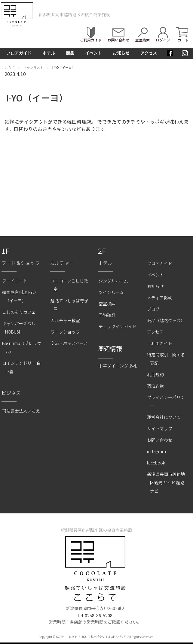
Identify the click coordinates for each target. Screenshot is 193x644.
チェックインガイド (118, 326)
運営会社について (164, 417)
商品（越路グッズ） (166, 320)
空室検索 (107, 304)
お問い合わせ (160, 440)
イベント (93, 53)
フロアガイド (19, 53)
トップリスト (33, 68)
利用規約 (155, 374)
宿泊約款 (155, 386)
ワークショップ (65, 332)
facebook (156, 463)
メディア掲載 (159, 298)
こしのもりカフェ (19, 312)
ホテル (49, 53)
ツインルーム (111, 292)
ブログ (153, 309)
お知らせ (121, 53)
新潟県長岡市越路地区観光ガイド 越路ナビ (166, 482)
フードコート (15, 281)
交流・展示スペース (69, 343)
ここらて (8, 68)
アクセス (149, 53)
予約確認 (107, 315)
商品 (70, 53)
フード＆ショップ (21, 263)
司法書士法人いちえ (21, 411)
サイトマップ (160, 428)
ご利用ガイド (160, 343)
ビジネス (11, 393)
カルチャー (62, 263)
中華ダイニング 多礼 (118, 366)
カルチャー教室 (65, 320)
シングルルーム (113, 281)
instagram (156, 451)
